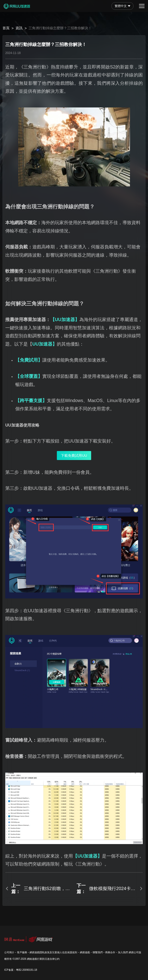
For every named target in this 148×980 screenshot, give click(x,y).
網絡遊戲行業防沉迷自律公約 (43, 959)
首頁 (6, 28)
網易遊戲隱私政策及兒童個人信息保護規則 (53, 952)
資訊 (19, 28)
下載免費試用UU (74, 456)
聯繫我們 (98, 952)
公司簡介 (9, 952)
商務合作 (110, 952)
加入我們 (123, 952)
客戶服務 (22, 952)
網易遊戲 (85, 952)
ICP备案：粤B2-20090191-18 (21, 970)
